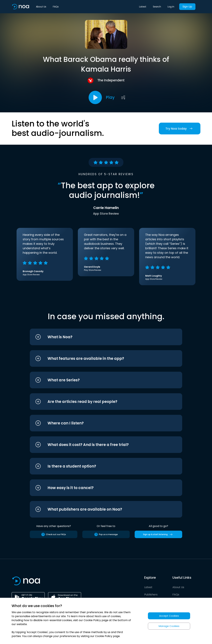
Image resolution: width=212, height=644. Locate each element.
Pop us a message (106, 534)
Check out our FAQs (53, 534)
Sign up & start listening (158, 534)
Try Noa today (180, 129)
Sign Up (187, 7)
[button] (100, 337)
